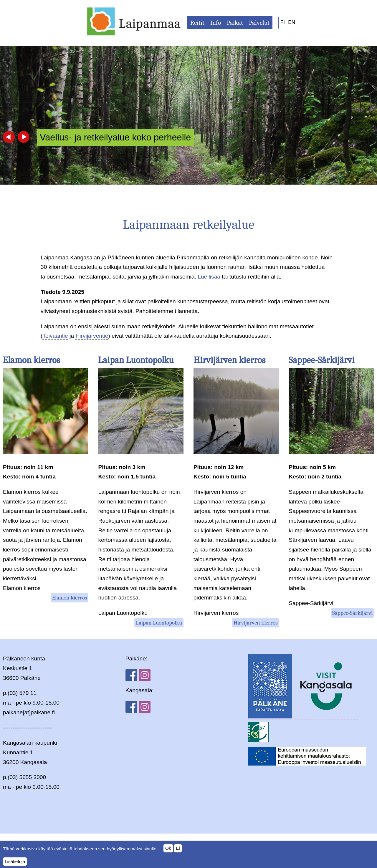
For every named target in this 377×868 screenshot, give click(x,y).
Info (216, 23)
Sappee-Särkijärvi (322, 360)
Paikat (235, 23)
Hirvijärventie (92, 336)
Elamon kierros (32, 360)
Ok (168, 851)
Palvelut (259, 23)
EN (292, 22)
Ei (178, 851)
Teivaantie (55, 336)
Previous (9, 137)
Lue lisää (208, 277)
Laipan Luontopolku (136, 360)
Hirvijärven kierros (229, 360)
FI (283, 22)
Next (24, 137)
